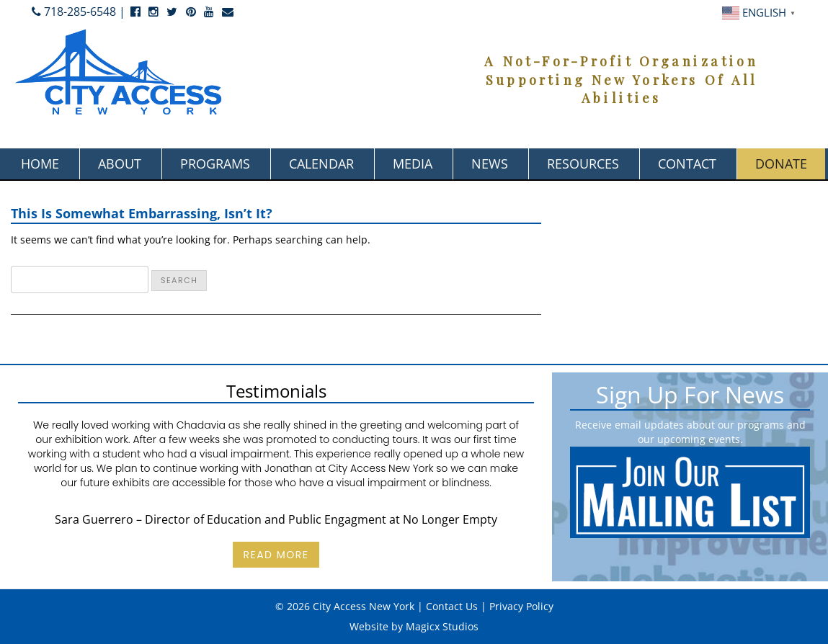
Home (40, 164)
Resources (583, 164)
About (120, 164)
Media (413, 164)
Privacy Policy (521, 606)
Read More (276, 555)
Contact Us (452, 606)
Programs (215, 164)
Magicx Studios (442, 626)
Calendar (321, 164)
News (490, 164)
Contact (687, 164)
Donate (781, 164)
